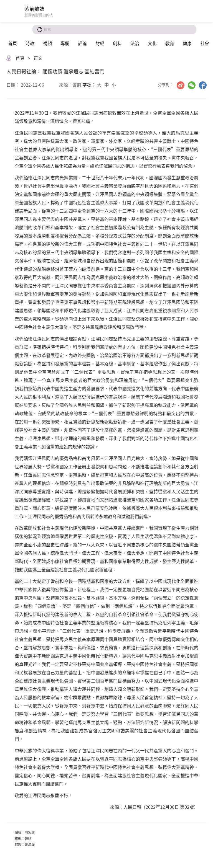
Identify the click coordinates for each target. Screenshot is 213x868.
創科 (117, 43)
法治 (135, 43)
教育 (170, 43)
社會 (205, 43)
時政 (30, 43)
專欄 (65, 43)
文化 (152, 43)
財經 (100, 43)
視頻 (47, 43)
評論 (82, 43)
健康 (187, 43)
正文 (38, 58)
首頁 (12, 43)
